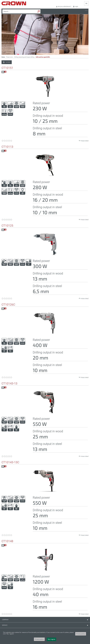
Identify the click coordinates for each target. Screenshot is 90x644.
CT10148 (7, 541)
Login (76, 6)
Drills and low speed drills (43, 57)
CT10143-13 (9, 384)
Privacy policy (81, 634)
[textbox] (17, 11)
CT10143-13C (10, 462)
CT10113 (7, 147)
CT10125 (7, 226)
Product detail (85, 141)
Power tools (10, 57)
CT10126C (8, 305)
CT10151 (7, 68)
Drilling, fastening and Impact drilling (24, 57)
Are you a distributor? (64, 6)
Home (3, 57)
